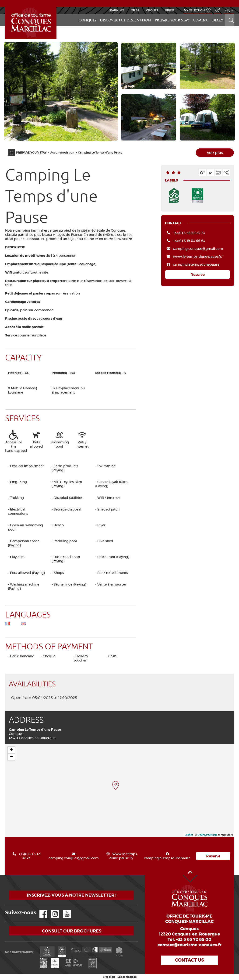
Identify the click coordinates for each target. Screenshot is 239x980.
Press (170, 10)
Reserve (198, 274)
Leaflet (189, 835)
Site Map (109, 977)
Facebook (40, 910)
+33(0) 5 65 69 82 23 (189, 233)
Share (226, 172)
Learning (116, 10)
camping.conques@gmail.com (198, 249)
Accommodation (62, 153)
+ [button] (12, 750)
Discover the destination (125, 21)
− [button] (12, 757)
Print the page (218, 172)
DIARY (218, 21)
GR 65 (135, 10)
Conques (87, 21)
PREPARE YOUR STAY (172, 21)
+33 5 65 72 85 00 (194, 939)
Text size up (202, 172)
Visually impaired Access (217, 8)
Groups (152, 10)
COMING (201, 21)
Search (229, 14)
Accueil (6, 7)
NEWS (120, 3)
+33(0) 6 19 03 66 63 (189, 241)
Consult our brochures (72, 931)
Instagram (52, 910)
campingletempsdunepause (196, 264)
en (227, 10)
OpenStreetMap (207, 835)
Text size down (210, 172)
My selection (194, 10)
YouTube (64, 910)
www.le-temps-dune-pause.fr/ (198, 257)
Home (8, 149)
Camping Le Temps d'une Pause (100, 153)
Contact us (190, 960)
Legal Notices (127, 977)
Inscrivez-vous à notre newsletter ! (72, 895)
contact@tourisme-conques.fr (190, 945)
